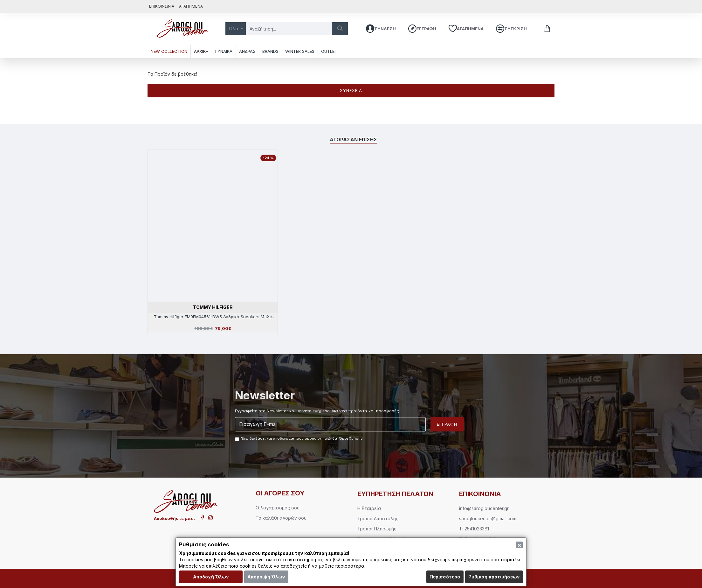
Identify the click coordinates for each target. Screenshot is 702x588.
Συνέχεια (351, 90)
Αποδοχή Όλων (211, 577)
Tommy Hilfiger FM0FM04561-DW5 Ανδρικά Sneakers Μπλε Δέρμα (213, 317)
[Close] (519, 545)
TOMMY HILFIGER (213, 307)
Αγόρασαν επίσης (354, 139)
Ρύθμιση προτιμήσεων (494, 577)
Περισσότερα (445, 577)
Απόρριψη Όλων (266, 577)
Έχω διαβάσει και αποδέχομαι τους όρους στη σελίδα (299, 439)
